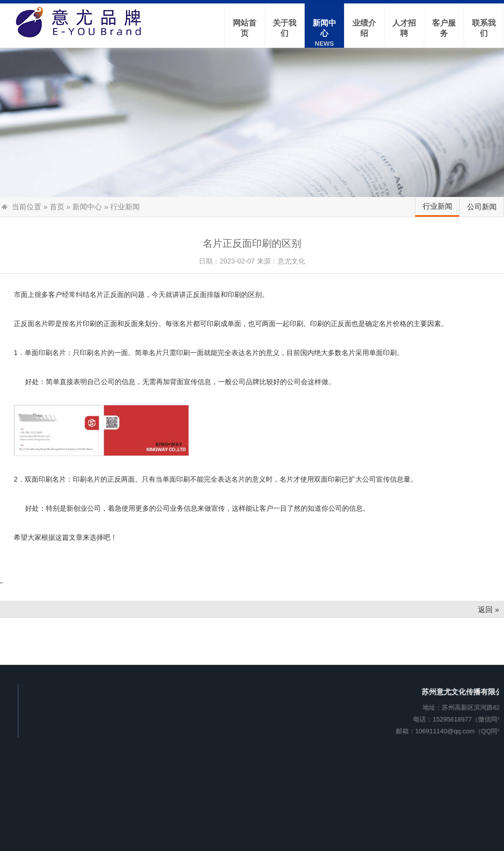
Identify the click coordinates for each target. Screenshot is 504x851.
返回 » (488, 609)
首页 (57, 207)
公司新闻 (482, 207)
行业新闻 (438, 206)
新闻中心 (87, 207)
